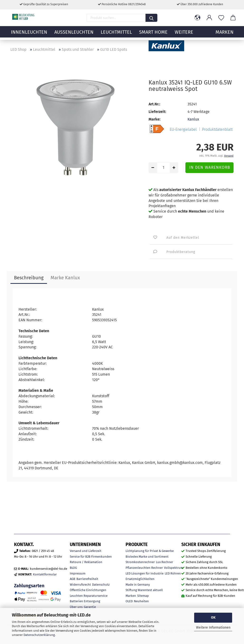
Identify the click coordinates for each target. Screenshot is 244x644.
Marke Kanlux (65, 278)
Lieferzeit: (157, 112)
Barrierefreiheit (87, 579)
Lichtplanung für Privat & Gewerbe (150, 551)
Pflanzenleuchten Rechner (144, 568)
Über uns (76, 607)
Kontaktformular (45, 574)
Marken (131, 596)
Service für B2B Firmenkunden (91, 557)
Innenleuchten (29, 34)
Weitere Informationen (213, 628)
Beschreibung (29, 278)
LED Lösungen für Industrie (145, 573)
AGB (73, 579)
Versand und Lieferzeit (86, 551)
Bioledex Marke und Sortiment (147, 557)
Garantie (90, 607)
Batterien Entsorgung (85, 601)
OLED (129, 601)
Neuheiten (141, 601)
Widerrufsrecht (80, 585)
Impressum (78, 573)
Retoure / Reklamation (86, 562)
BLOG (73, 568)
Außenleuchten (74, 34)
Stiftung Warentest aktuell (144, 590)
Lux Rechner (164, 562)
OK (213, 618)
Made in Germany (138, 585)
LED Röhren (173, 573)
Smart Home (153, 34)
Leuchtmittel (116, 34)
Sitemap (143, 596)
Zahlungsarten (29, 586)
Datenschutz (101, 585)
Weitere (184, 34)
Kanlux (193, 119)
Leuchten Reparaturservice (89, 596)
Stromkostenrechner (140, 562)
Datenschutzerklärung (39, 635)
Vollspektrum (174, 568)
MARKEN (225, 34)
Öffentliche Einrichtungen (88, 590)
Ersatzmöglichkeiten (140, 579)
